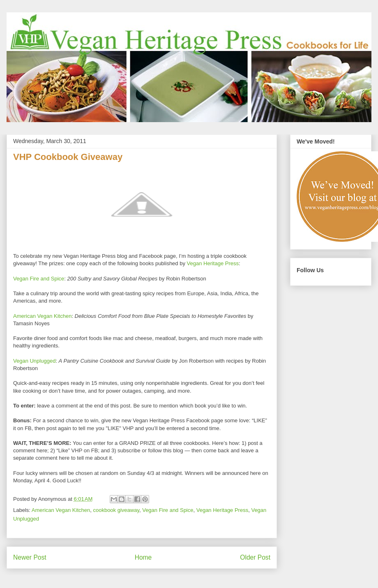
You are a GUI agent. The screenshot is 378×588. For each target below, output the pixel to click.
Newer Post (30, 557)
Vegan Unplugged (34, 361)
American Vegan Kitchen (42, 316)
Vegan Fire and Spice (39, 279)
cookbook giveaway (116, 510)
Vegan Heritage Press (213, 263)
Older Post (255, 557)
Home (143, 557)
